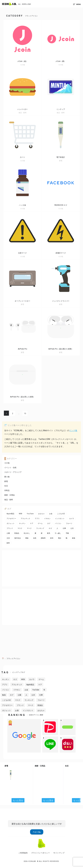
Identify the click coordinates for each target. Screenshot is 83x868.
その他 (7, 463)
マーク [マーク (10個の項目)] (29, 528)
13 (25, 414)
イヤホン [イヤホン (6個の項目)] (47, 519)
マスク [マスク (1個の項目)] (20, 528)
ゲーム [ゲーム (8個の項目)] (40, 523)
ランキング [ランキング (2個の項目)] (40, 528)
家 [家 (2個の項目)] (42, 533)
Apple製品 (30, 685)
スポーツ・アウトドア (13, 472)
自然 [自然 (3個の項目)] (35, 538)
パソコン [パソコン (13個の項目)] (58, 523)
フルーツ (41, 700)
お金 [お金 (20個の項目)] (51, 514)
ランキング (29, 700)
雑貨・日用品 (9, 495)
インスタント (28, 711)
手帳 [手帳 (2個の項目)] (67, 533)
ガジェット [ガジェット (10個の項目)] (11, 523)
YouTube (36, 690)
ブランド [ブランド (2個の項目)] (10, 528)
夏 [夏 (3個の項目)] (35, 533)
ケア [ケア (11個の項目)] (32, 523)
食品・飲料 (9, 500)
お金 (26, 690)
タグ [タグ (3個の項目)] (49, 523)
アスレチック (17, 685)
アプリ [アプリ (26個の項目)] (37, 519)
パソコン (6, 690)
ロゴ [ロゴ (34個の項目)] (50, 528)
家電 (6, 481)
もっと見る (18, 800)
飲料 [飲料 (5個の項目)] (8, 543)
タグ (12, 695)
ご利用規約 (23, 853)
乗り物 (7, 477)
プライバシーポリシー (41, 853)
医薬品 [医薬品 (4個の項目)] (17, 533)
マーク (31, 705)
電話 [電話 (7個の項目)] (60, 538)
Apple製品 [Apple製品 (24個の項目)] (10, 514)
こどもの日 (6, 700)
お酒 (17, 711)
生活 (6, 486)
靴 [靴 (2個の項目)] (67, 538)
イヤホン (17, 690)
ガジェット (6, 711)
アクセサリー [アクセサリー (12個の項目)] (11, 519)
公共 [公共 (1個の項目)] (72, 528)
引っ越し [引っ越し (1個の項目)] (58, 533)
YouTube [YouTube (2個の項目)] (30, 514)
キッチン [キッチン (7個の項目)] (22, 523)
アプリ (5, 685)
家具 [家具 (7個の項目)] (49, 533)
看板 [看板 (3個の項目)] (27, 538)
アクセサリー (7, 705)
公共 (33, 695)
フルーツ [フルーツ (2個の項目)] (69, 523)
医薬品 (40, 705)
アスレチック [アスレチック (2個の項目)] (25, 519)
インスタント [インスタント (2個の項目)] (60, 519)
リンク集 (73, 430)
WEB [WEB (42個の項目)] (20, 514)
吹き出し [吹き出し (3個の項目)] (27, 533)
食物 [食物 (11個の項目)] (74, 538)
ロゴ (15, 679)
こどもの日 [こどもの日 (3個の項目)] (61, 514)
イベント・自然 (10, 468)
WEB (23, 679)
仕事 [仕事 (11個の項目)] (64, 528)
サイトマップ (59, 853)
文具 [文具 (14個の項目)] (8, 538)
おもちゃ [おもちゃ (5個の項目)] (41, 514)
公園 (19, 695)
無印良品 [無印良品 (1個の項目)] (18, 538)
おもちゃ (41, 711)
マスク (18, 700)
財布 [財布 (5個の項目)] (52, 538)
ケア (40, 685)
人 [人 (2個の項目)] (57, 528)
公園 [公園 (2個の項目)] (8, 533)
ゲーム (41, 679)
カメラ (32, 679)
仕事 (41, 695)
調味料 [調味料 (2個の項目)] (43, 538)
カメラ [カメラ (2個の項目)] (72, 519)
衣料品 (7, 490)
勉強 (4, 695)
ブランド (20, 705)
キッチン (6, 679)
